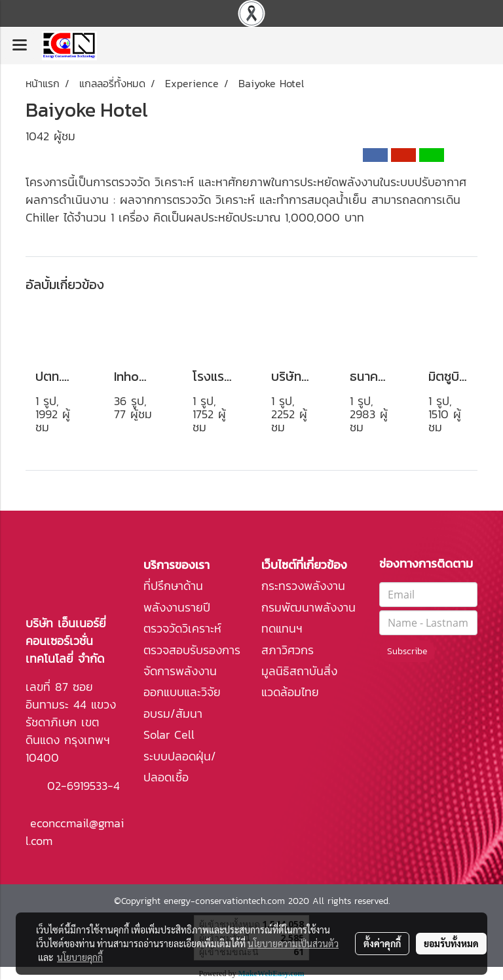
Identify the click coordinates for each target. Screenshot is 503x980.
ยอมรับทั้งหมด (451, 943)
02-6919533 (77, 786)
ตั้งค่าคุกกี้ (382, 943)
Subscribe (407, 651)
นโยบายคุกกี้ (80, 957)
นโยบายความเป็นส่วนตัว (293, 943)
